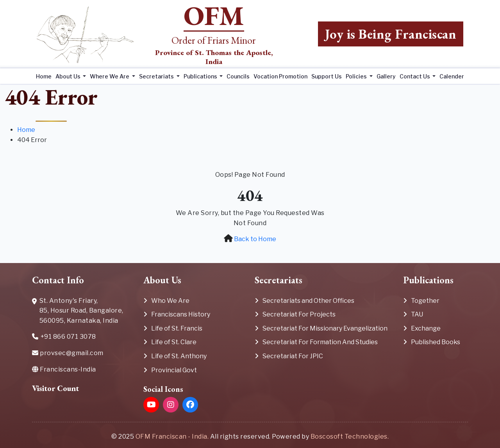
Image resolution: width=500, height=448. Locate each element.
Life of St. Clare (174, 342)
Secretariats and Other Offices (308, 301)
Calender (452, 76)
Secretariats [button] (157, 76)
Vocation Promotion (280, 76)
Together (425, 301)
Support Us (327, 76)
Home (44, 76)
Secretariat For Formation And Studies (320, 342)
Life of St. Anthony (179, 356)
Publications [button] (201, 76)
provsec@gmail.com (68, 353)
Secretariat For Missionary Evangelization (325, 328)
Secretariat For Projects (299, 314)
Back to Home (255, 239)
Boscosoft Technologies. (350, 436)
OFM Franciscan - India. (172, 436)
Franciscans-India (64, 369)
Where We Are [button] (110, 76)
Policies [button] (357, 76)
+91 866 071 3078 (64, 337)
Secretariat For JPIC (293, 356)
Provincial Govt (174, 370)
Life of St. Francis (177, 328)
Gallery (386, 76)
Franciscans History (181, 314)
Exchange (426, 328)
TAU (417, 314)
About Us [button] (69, 76)
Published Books (436, 342)
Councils (238, 76)
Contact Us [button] (415, 76)
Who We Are (170, 301)
